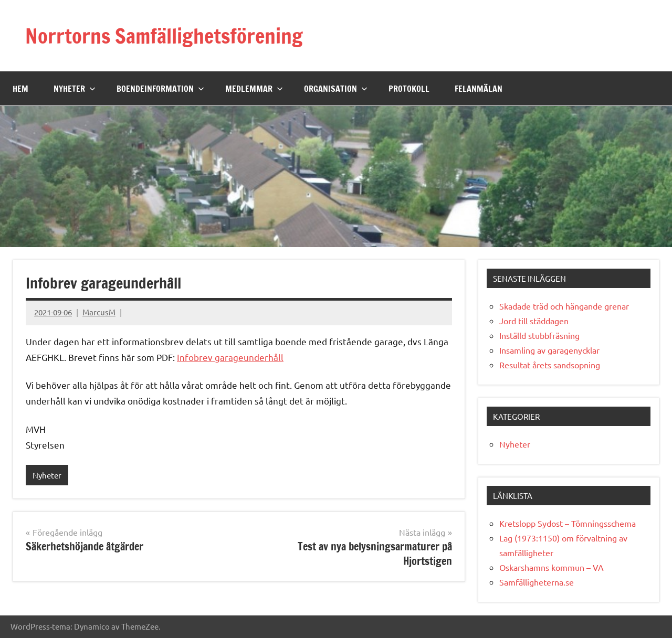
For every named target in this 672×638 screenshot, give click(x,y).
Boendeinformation (160, 88)
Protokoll (409, 88)
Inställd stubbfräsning (539, 335)
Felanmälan (479, 88)
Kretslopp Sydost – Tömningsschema (568, 523)
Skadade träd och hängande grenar (564, 306)
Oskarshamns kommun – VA (552, 567)
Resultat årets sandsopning (550, 365)
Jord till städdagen (534, 321)
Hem (20, 88)
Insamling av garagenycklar (549, 350)
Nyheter (75, 88)
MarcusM (99, 312)
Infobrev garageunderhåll (230, 357)
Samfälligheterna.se (537, 582)
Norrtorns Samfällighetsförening (170, 35)
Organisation (336, 88)
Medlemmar (254, 88)
